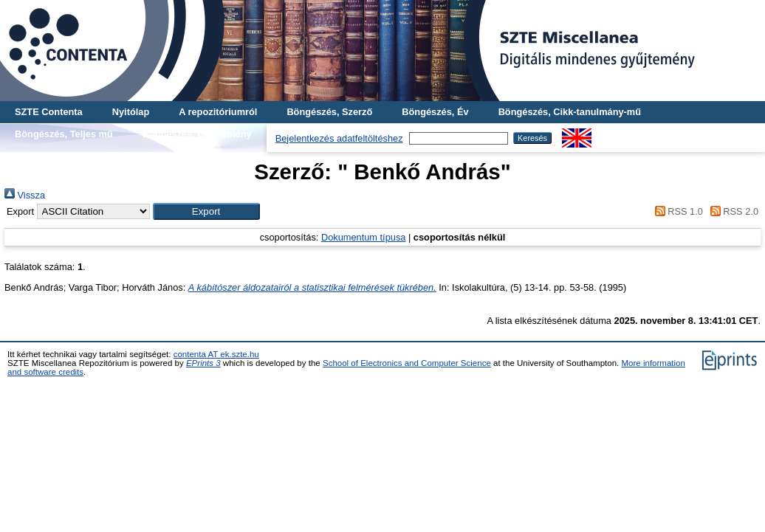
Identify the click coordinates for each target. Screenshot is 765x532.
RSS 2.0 (732, 211)
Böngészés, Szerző (329, 112)
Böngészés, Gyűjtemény (197, 134)
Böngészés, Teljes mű (64, 134)
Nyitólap (131, 112)
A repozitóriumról (218, 112)
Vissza (25, 195)
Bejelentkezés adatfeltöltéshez (339, 138)
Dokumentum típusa (364, 237)
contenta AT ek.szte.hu (216, 354)
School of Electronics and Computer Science (407, 363)
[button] (206, 211)
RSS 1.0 (676, 211)
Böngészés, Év (435, 112)
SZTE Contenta (49, 112)
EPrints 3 (203, 363)
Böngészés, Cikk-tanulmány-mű (570, 112)
